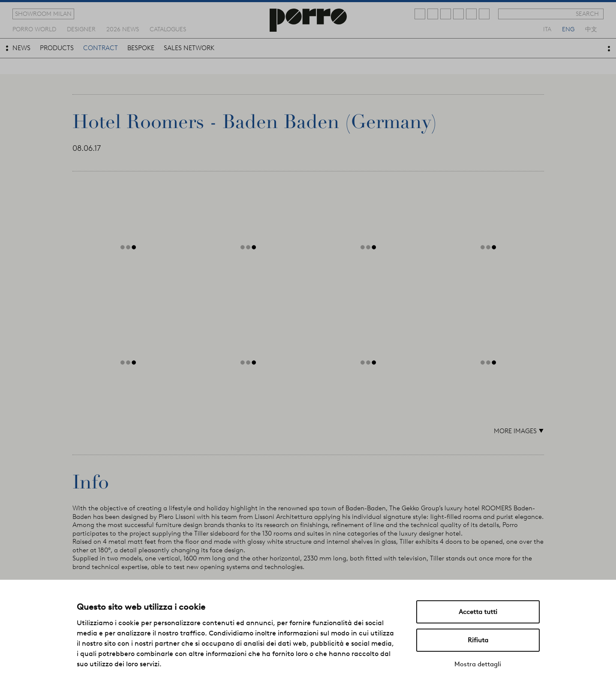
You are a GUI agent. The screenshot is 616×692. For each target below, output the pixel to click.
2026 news (123, 29)
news (21, 48)
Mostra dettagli (478, 664)
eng (568, 29)
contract (101, 48)
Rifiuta (478, 640)
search (587, 14)
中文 (591, 29)
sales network (189, 48)
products (57, 48)
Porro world (34, 29)
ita (547, 29)
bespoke (141, 48)
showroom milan (43, 14)
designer (81, 29)
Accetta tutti (478, 612)
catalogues (168, 29)
